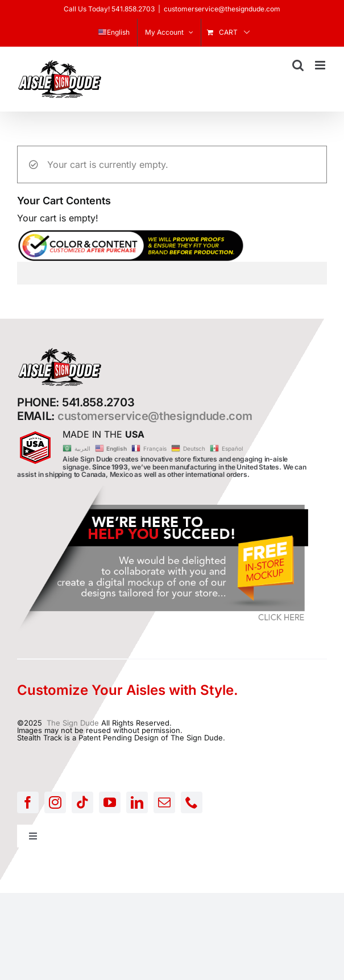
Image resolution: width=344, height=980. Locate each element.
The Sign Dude (73, 723)
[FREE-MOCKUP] (165, 489)
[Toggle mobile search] (298, 65)
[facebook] (28, 802)
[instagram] (55, 802)
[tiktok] (82, 802)
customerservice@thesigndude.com (222, 9)
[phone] (192, 802)
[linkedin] (137, 802)
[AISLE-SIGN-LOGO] (60, 351)
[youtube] (110, 802)
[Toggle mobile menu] (321, 65)
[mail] (164, 802)
